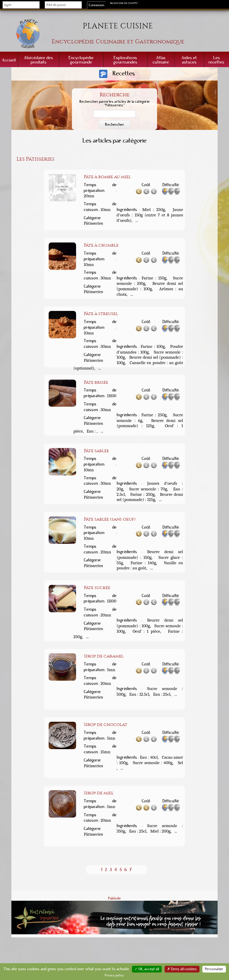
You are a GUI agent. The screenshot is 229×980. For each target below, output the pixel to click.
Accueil (9, 60)
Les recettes (216, 60)
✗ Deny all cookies (182, 969)
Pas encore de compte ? (124, 3)
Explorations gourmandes (125, 60)
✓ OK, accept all (147, 969)
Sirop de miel (99, 793)
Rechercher (115, 124)
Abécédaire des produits (39, 60)
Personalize (214, 969)
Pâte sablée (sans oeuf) (110, 519)
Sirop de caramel (104, 656)
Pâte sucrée (97, 587)
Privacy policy (114, 975)
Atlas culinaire (161, 60)
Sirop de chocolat (106, 724)
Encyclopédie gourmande (81, 60)
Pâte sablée (96, 451)
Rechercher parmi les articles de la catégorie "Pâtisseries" (115, 104)
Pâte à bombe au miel (107, 177)
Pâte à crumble (101, 245)
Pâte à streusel (101, 313)
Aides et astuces (189, 60)
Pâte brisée (96, 382)
